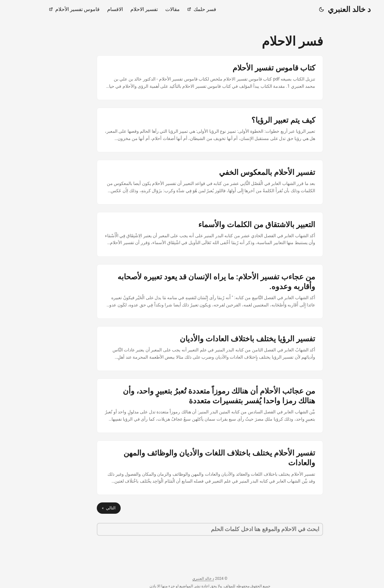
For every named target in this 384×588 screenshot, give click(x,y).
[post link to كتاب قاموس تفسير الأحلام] (192, 78)
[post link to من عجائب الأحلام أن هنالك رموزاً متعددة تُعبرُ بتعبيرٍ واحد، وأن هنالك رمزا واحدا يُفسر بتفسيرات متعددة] (192, 406)
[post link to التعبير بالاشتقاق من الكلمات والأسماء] (192, 234)
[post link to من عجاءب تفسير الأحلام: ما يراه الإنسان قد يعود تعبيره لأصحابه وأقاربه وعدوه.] (192, 291)
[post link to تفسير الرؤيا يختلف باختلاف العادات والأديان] (192, 349)
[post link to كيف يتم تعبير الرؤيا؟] (192, 130)
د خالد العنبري (331, 9)
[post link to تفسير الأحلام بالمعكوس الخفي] (192, 182)
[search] (192, 529)
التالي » (91, 508)
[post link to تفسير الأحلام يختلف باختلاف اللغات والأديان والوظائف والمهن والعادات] (192, 468)
